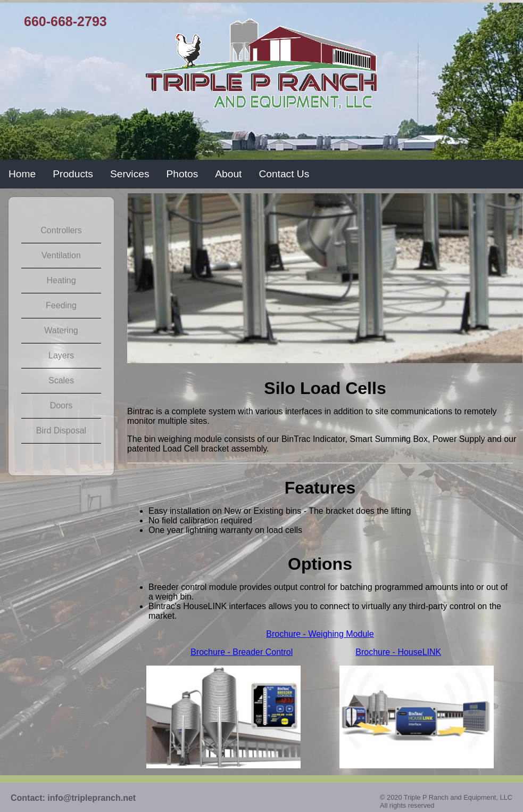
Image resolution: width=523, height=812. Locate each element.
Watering (61, 330)
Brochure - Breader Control (242, 652)
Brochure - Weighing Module (320, 634)
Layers (61, 355)
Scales (61, 380)
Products (73, 174)
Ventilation (61, 255)
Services (130, 174)
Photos (182, 174)
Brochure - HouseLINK (398, 652)
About (228, 174)
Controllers (61, 230)
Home (22, 174)
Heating (61, 280)
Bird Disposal (61, 430)
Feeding (61, 305)
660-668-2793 (65, 21)
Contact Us (284, 174)
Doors (61, 405)
